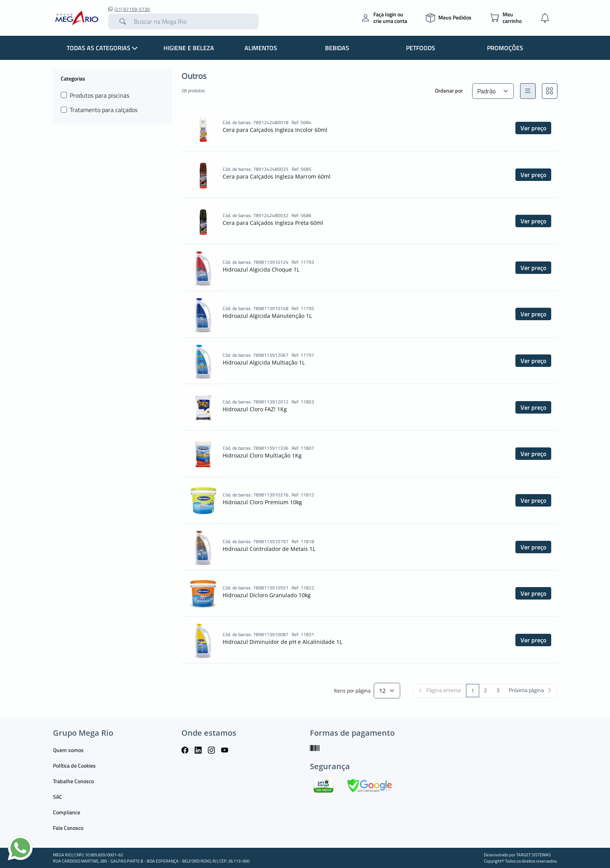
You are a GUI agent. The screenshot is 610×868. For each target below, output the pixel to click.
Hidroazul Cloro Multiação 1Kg (262, 455)
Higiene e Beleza (189, 48)
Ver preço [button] (533, 128)
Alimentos (261, 48)
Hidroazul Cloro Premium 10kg (262, 502)
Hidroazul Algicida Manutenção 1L (267, 316)
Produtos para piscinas (99, 95)
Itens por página (352, 691)
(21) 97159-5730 (129, 9)
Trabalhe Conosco (73, 781)
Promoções (505, 48)
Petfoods (421, 48)
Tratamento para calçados (104, 110)
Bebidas (337, 48)
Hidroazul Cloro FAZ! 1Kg (255, 409)
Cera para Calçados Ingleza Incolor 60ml (275, 130)
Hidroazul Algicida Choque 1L (261, 269)
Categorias (73, 78)
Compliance (67, 812)
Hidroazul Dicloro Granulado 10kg (267, 595)
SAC (58, 797)
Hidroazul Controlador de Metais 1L (269, 549)
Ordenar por (449, 90)
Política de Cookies (74, 765)
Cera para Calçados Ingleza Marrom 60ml (277, 176)
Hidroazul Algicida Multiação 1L (264, 362)
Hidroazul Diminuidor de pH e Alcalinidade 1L (282, 642)
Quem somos (68, 750)
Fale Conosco (68, 828)
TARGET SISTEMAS (534, 855)
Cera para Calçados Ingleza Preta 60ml (273, 223)
